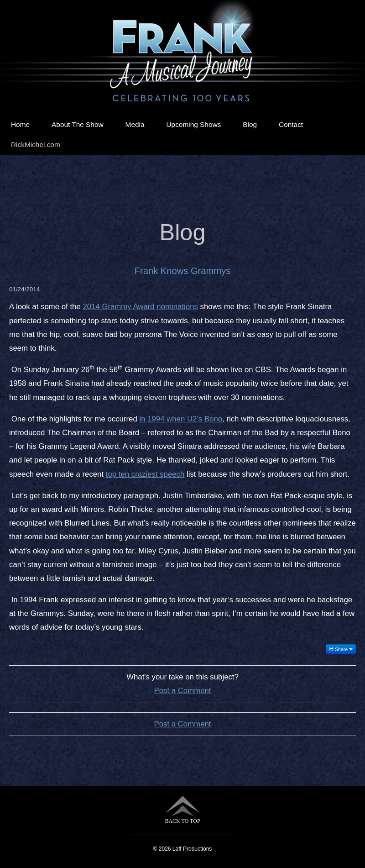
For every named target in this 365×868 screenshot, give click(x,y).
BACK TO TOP (182, 810)
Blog (250, 124)
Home (20, 124)
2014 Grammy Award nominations (140, 307)
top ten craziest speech (145, 474)
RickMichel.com (36, 145)
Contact (291, 124)
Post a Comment (183, 691)
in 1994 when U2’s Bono (181, 419)
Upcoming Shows (194, 124)
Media (135, 124)
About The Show (78, 124)
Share (341, 649)
